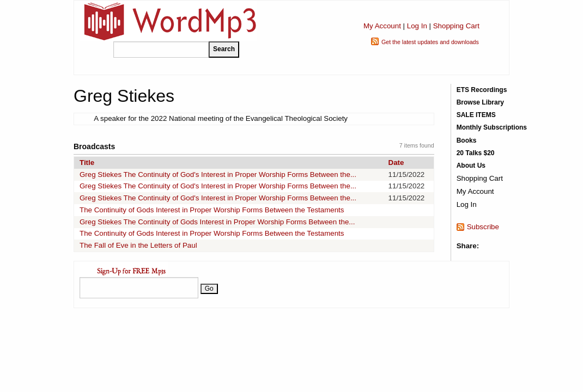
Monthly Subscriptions (492, 127)
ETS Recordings (482, 90)
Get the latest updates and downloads (430, 42)
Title (87, 163)
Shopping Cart (456, 26)
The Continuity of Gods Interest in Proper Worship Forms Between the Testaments (212, 210)
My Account (382, 26)
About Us (471, 166)
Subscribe (483, 227)
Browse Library (480, 102)
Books (467, 140)
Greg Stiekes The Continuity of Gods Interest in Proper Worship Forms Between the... (217, 222)
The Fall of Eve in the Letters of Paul (138, 245)
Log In (417, 26)
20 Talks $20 (476, 153)
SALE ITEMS (476, 115)
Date (396, 163)
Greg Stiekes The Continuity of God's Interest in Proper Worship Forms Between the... (218, 174)
